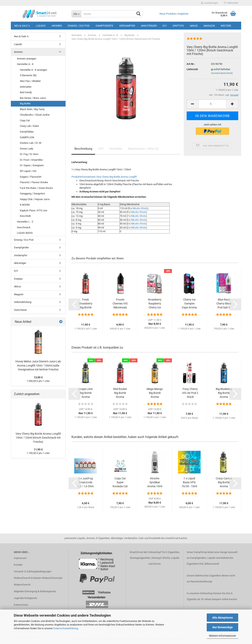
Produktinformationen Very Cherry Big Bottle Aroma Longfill (104, 177)
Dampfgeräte (104, 26)
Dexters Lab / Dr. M (31, 143)
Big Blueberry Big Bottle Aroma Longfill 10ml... (224, 393)
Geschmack (24, 227)
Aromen (57, 26)
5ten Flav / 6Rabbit (30, 81)
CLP (101, 149)
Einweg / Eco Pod (79, 26)
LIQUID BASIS (25, 233)
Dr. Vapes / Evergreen (32, 165)
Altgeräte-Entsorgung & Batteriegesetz (35, 591)
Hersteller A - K (25, 64)
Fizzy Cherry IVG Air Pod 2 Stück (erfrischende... (190, 393)
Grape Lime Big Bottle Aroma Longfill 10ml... (86, 393)
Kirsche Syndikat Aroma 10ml (155, 482)
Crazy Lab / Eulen (29, 126)
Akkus (194, 26)
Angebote (183, 14)
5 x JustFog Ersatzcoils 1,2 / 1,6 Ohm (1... (86, 483)
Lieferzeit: (192, 69)
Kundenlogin (209, 3)
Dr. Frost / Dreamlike (31, 160)
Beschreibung (83, 149)
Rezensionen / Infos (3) (143, 149)
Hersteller (116, 149)
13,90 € (38, 377)
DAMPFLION (27, 137)
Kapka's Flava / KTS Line (34, 210)
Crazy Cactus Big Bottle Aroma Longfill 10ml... (224, 483)
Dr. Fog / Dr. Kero (29, 154)
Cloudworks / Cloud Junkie (35, 115)
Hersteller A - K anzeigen (33, 70)
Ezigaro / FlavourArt (31, 177)
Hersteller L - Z (25, 222)
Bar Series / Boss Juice (33, 98)
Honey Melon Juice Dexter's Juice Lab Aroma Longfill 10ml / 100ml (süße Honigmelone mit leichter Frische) (38, 365)
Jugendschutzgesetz (25, 598)
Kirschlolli (25, 216)
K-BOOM (25, 205)
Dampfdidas (27, 132)
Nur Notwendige (223, 627)
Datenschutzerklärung (66, 628)
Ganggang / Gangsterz (32, 193)
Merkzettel (231, 3)
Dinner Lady (26, 149)
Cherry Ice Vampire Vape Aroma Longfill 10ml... (189, 304)
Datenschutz (21, 605)
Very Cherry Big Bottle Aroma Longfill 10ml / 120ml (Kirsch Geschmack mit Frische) (38, 438)
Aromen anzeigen (27, 59)
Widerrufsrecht (22, 585)
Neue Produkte (168, 14)
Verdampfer (127, 26)
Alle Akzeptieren (223, 618)
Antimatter (26, 87)
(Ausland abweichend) (222, 73)
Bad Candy (26, 92)
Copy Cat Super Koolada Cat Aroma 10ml (120, 483)
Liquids (41, 26)
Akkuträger (149, 26)
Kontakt (18, 565)
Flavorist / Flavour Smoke (34, 182)
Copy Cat (25, 120)
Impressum (20, 558)
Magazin (209, 26)
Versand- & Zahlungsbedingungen (33, 571)
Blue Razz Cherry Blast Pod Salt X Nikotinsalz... (224, 304)
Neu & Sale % (22, 26)
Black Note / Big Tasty (32, 109)
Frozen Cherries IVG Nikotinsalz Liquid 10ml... (120, 304)
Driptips (178, 26)
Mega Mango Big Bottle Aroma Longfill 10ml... (155, 393)
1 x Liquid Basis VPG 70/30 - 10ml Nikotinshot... (189, 483)
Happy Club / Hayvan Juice (35, 199)
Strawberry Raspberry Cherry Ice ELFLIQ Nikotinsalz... (155, 304)
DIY (165, 26)
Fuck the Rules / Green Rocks (36, 188)
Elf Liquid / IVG (28, 171)
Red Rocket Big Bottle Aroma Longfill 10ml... (120, 393)
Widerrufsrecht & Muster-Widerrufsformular (38, 578)
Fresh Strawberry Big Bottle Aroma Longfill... (86, 304)
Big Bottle (25, 103)
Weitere (226, 26)
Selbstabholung (23, 302)
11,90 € (38, 449)
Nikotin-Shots (140, 208)
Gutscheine (20, 310)
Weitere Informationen (222, 636)
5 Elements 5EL (28, 75)
